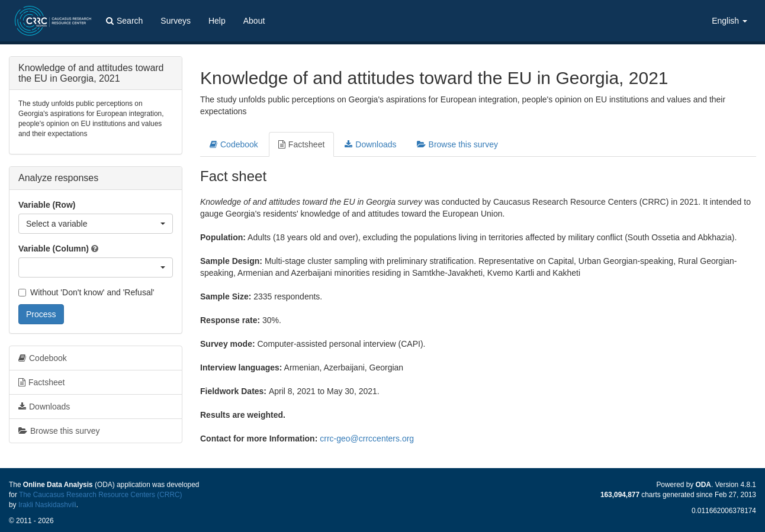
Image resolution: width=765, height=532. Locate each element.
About (254, 21)
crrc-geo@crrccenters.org (367, 439)
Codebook (234, 144)
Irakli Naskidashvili (47, 505)
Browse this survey (457, 144)
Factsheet (301, 144)
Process (41, 314)
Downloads (370, 144)
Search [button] (124, 21)
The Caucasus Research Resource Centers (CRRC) (101, 495)
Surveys (176, 21)
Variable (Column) (54, 249)
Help (217, 21)
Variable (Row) (47, 205)
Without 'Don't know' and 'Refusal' (86, 292)
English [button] (729, 21)
